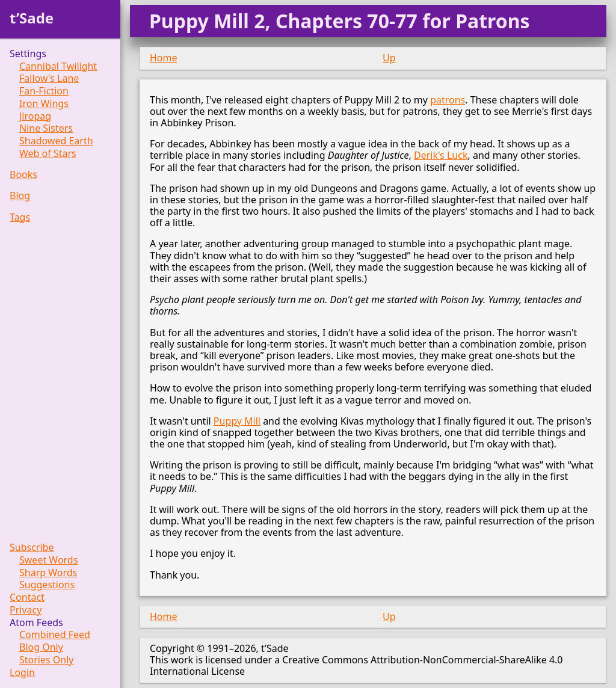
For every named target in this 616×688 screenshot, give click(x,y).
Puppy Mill (237, 421)
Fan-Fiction (44, 91)
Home (164, 58)
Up (389, 58)
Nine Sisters (46, 128)
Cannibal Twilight (58, 66)
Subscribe (32, 548)
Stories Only (47, 660)
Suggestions (47, 585)
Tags (20, 217)
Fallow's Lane (49, 78)
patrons (448, 100)
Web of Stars (48, 154)
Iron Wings (44, 104)
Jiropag (35, 116)
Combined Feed (55, 635)
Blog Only (41, 647)
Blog (20, 196)
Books (23, 175)
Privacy (26, 610)
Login (22, 673)
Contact (27, 597)
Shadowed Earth (56, 141)
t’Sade (32, 18)
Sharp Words (48, 573)
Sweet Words (48, 560)
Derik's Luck (441, 155)
